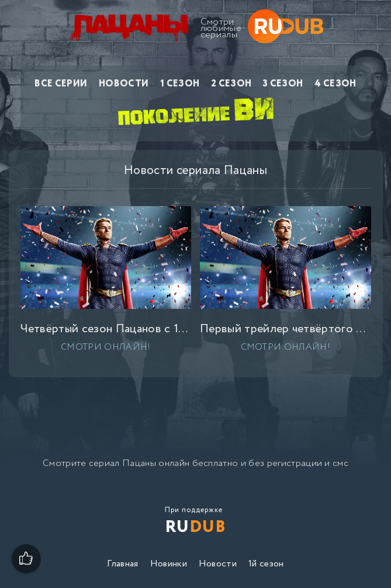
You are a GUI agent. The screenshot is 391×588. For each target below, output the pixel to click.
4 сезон (335, 84)
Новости (124, 84)
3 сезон (283, 84)
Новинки (169, 564)
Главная (122, 564)
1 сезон (180, 84)
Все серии (61, 84)
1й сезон (266, 564)
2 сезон (231, 84)
